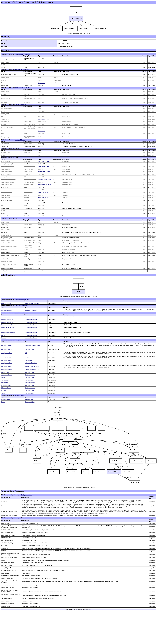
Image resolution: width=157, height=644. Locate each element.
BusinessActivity (6, 317)
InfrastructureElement (22, 88)
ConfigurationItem (21, 105)
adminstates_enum (44, 161)
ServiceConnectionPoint (32, 366)
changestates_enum (44, 166)
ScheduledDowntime (31, 363)
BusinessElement (7, 325)
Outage (27, 357)
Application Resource (22, 70)
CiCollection (5, 330)
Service (4, 335)
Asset (3, 377)
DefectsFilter (5, 372)
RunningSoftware (6, 310)
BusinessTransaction (8, 327)
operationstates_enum (45, 179)
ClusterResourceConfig (8, 333)
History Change (29, 399)
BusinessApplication (7, 320)
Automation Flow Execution (33, 345)
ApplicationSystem (7, 375)
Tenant (3, 393)
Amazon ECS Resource (22, 54)
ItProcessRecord (6, 385)
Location (4, 390)
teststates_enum (43, 192)
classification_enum (44, 119)
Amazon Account (6, 303)
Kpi (26, 353)
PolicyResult (28, 360)
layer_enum (42, 83)
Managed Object (20, 140)
